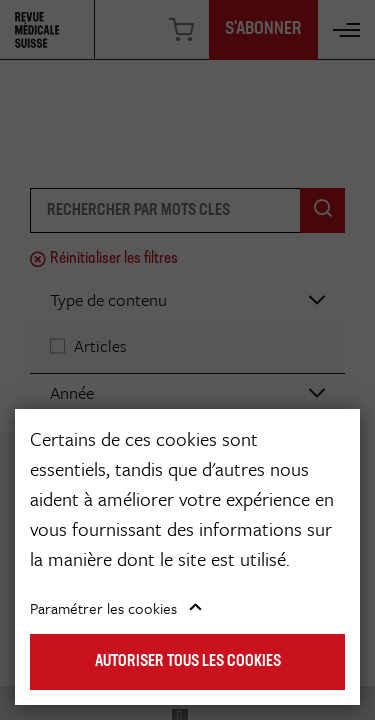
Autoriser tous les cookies (188, 662)
